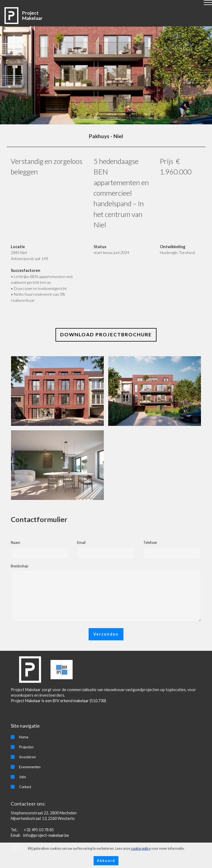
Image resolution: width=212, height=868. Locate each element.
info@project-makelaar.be (46, 835)
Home (24, 737)
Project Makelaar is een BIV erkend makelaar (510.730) (58, 701)
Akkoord (106, 861)
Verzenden (106, 634)
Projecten (26, 747)
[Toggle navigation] (106, 5)
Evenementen (30, 767)
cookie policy (141, 848)
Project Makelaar (32, 15)
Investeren (27, 757)
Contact (25, 787)
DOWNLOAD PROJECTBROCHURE (106, 335)
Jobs (22, 777)
